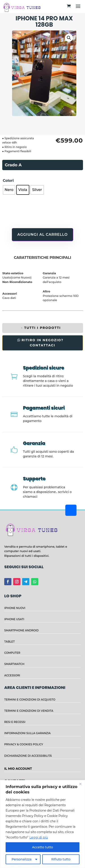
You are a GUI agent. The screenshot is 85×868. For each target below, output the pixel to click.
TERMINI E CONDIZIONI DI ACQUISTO (30, 700)
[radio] (9, 190)
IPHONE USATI (14, 619)
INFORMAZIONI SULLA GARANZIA (27, 733)
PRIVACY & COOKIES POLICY (24, 744)
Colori (8, 181)
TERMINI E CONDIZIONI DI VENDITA (29, 711)
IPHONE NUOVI (15, 608)
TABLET (10, 642)
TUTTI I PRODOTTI (42, 328)
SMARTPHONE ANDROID (21, 630)
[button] (69, 38)
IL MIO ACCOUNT (18, 769)
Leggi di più (39, 837)
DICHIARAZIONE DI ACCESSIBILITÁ (28, 756)
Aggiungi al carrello (43, 235)
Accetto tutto (42, 847)
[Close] (80, 784)
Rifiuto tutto (61, 859)
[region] (42, 824)
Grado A (13, 165)
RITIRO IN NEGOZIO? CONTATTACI (43, 343)
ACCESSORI (12, 675)
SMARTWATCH (14, 664)
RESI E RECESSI (15, 722)
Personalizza (22, 859)
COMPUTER (12, 653)
